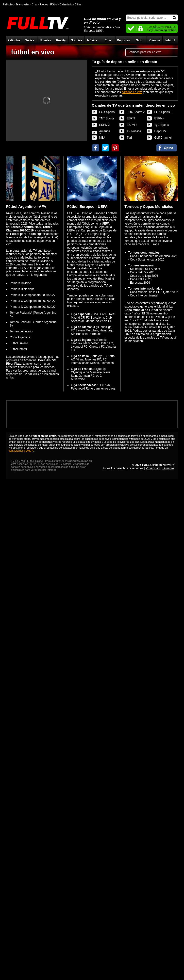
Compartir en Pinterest (115, 148)
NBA (102, 138)
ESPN (131, 118)
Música (92, 40)
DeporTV (160, 131)
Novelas (45, 40)
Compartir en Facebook (96, 148)
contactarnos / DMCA (21, 451)
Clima (78, 4)
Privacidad (153, 468)
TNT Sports (107, 118)
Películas (14, 40)
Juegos (44, 4)
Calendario (66, 4)
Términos (168, 468)
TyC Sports (161, 125)
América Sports (105, 133)
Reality (61, 40)
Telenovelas (23, 4)
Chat (35, 4)
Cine (108, 40)
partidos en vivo (132, 92)
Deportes (123, 40)
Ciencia (155, 40)
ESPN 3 (132, 125)
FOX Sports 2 (136, 112)
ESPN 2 (105, 125)
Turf (129, 138)
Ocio (139, 40)
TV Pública (134, 131)
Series (30, 40)
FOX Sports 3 (163, 112)
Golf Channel (163, 138)
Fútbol (54, 4)
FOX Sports (107, 112)
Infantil (170, 40)
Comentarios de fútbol (167, 148)
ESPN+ (159, 118)
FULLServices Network (158, 465)
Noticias (76, 40)
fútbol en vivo (33, 52)
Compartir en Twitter (105, 148)
